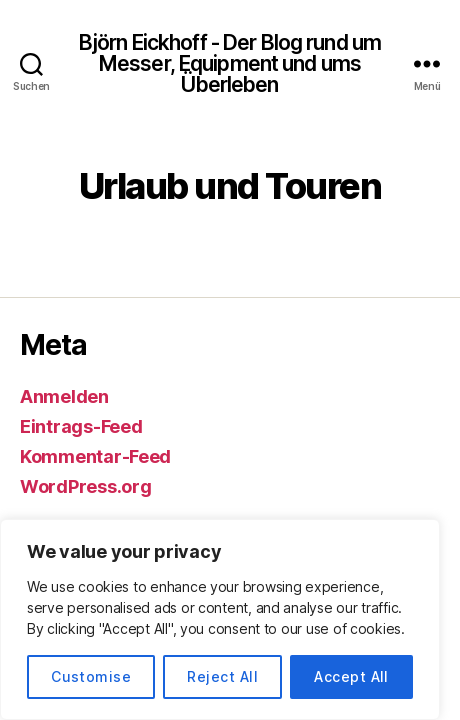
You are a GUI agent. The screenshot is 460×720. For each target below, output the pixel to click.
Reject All (222, 676)
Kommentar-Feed (95, 456)
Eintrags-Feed (81, 426)
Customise (91, 676)
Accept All (351, 676)
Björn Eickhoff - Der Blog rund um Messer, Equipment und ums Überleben (230, 63)
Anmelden (64, 396)
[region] (220, 619)
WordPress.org (86, 486)
